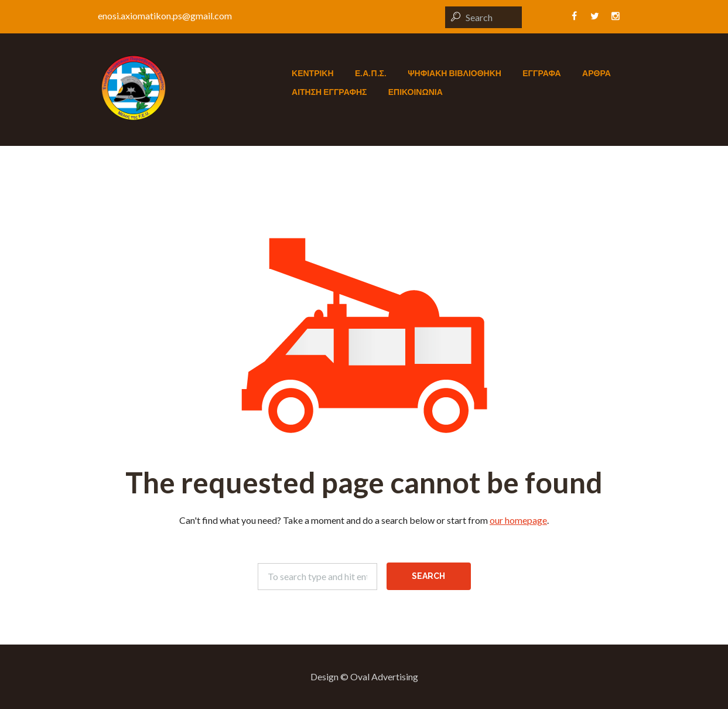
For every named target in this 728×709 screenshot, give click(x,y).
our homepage (518, 520)
